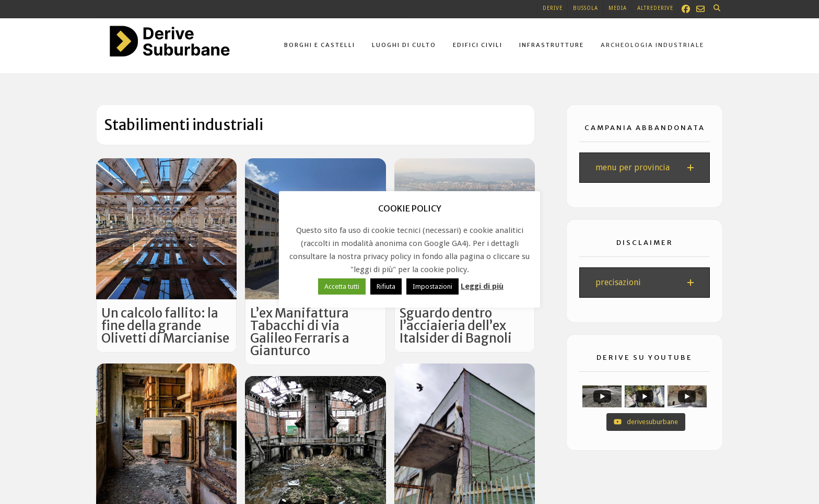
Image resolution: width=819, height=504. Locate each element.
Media (618, 8)
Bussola (586, 8)
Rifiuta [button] (386, 286)
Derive (553, 8)
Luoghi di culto (404, 45)
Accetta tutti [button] (342, 286)
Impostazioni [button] (432, 286)
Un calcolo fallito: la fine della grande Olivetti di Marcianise (165, 326)
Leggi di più (482, 286)
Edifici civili (478, 45)
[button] (645, 168)
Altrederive (655, 8)
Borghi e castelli (320, 45)
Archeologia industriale (652, 45)
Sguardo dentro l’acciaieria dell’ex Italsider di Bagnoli (456, 326)
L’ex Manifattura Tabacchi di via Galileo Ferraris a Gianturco (300, 332)
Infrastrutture (552, 45)
